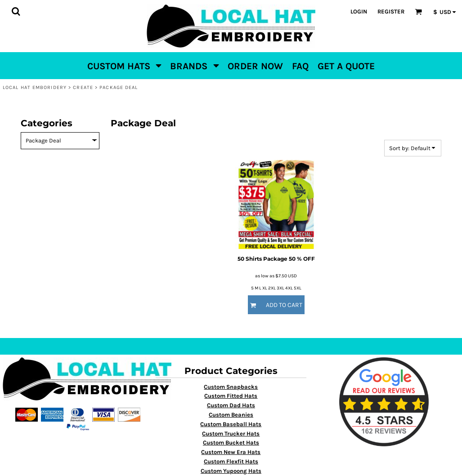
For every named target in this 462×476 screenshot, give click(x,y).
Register (391, 11)
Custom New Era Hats (231, 452)
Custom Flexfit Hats (231, 461)
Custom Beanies (231, 415)
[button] (16, 11)
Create (83, 87)
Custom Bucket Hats (231, 443)
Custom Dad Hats (231, 405)
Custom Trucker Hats (231, 434)
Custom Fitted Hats (231, 396)
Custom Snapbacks (231, 387)
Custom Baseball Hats (231, 424)
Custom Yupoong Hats (231, 471)
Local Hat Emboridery (35, 87)
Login (359, 11)
